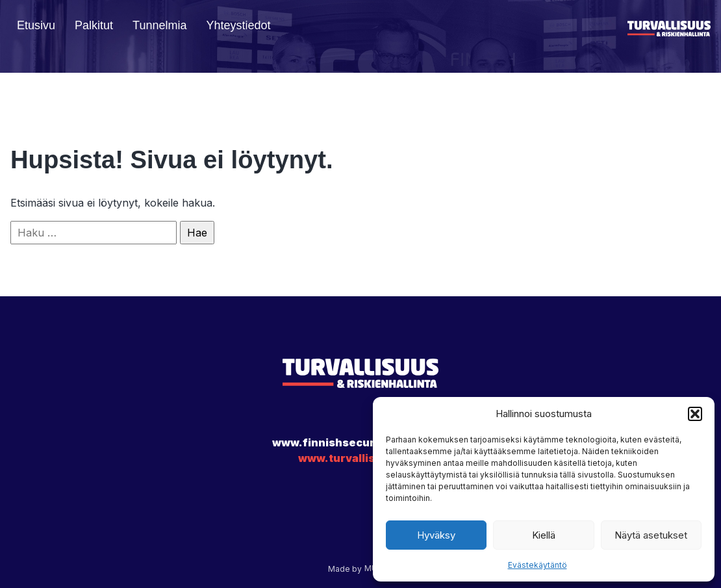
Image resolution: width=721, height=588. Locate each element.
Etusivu (36, 25)
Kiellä (544, 535)
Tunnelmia (159, 25)
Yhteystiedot (238, 25)
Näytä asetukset (651, 535)
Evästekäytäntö (538, 565)
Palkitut (94, 25)
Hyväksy (436, 535)
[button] (695, 414)
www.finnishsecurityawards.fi (357, 442)
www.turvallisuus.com (360, 458)
